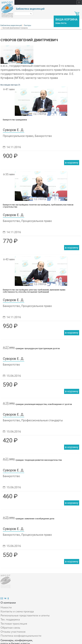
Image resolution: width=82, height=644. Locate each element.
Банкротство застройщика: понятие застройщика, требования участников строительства (38, 206)
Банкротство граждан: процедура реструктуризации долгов (31, 348)
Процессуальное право (18, 136)
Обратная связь (10, 628)
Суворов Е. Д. (14, 130)
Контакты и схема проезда (17, 612)
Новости (6, 608)
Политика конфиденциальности (21, 636)
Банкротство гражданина (15, 120)
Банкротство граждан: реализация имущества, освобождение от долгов (37, 404)
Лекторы (27, 25)
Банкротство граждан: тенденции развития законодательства (32, 460)
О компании (8, 603)
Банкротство (43, 136)
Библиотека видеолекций (30, 9)
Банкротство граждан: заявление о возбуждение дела (29, 519)
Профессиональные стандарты (42, 420)
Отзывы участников (13, 632)
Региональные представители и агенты (25, 616)
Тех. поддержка (10, 620)
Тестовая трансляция (14, 624)
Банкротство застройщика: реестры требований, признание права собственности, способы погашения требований (34, 291)
